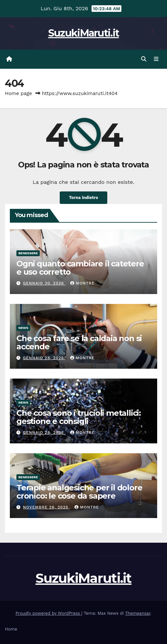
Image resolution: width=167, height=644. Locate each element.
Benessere (28, 253)
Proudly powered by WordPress (48, 613)
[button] (144, 59)
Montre (82, 283)
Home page (19, 93)
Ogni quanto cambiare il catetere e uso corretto (80, 268)
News (23, 328)
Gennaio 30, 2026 (44, 283)
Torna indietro (83, 198)
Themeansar (138, 613)
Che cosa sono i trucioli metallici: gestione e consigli (79, 417)
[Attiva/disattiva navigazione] (156, 59)
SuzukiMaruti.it (84, 33)
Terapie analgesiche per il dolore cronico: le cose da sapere (79, 492)
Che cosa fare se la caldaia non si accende (79, 342)
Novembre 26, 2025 (46, 507)
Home (11, 629)
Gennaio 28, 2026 (44, 358)
